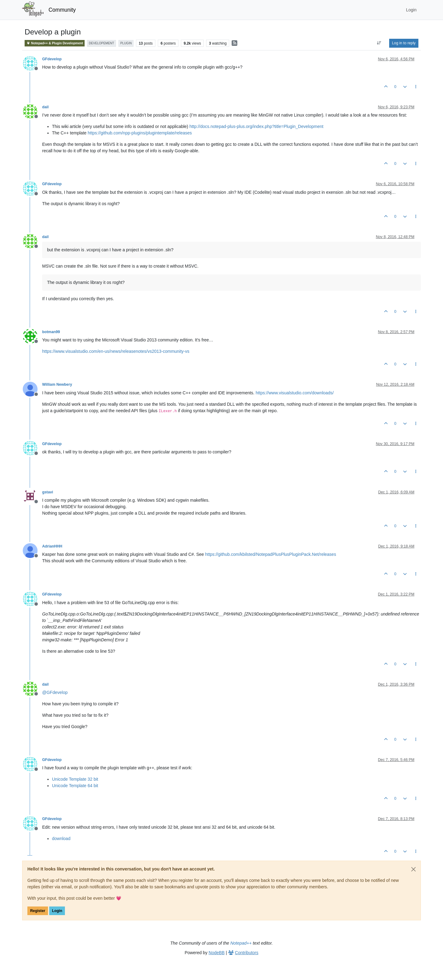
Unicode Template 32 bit (75, 779)
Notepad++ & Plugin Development (55, 43)
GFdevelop (52, 59)
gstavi (48, 492)
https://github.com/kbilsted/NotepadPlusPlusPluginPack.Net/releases (271, 554)
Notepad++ (241, 943)
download (61, 839)
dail (45, 107)
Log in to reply (404, 43)
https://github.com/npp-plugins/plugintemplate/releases (140, 133)
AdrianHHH (52, 546)
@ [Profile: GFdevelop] (55, 692)
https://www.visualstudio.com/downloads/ (295, 393)
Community (62, 10)
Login (57, 911)
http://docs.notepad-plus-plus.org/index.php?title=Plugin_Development (256, 126)
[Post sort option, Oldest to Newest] (379, 43)
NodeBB (217, 953)
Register (38, 911)
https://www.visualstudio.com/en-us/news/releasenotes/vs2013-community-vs (116, 351)
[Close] (413, 869)
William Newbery (57, 384)
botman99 (51, 332)
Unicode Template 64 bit (75, 786)
